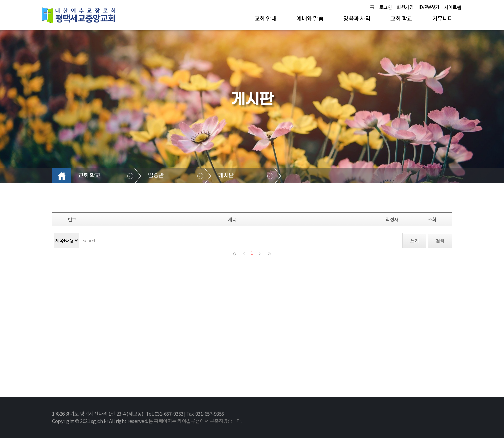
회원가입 (405, 7)
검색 (440, 241)
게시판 (226, 176)
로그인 (386, 7)
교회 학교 (401, 18)
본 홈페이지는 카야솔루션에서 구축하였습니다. (195, 421)
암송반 (156, 176)
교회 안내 (266, 18)
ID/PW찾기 (429, 7)
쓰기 (414, 241)
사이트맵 (453, 7)
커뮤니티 (443, 18)
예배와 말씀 (310, 18)
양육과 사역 (357, 18)
